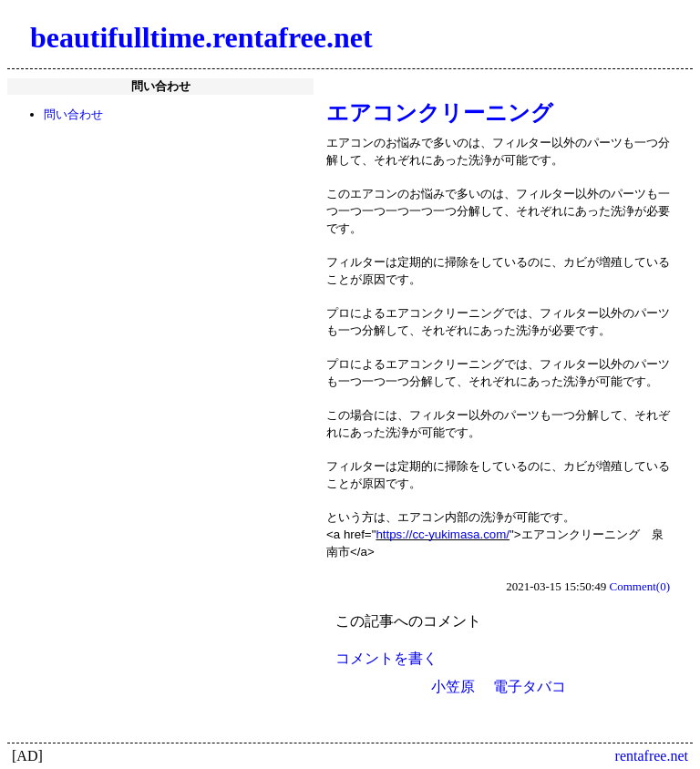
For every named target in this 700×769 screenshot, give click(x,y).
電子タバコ (530, 687)
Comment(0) (640, 586)
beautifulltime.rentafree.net (201, 37)
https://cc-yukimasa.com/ (443, 534)
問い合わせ (73, 114)
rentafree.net (652, 756)
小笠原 (453, 687)
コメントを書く (386, 658)
